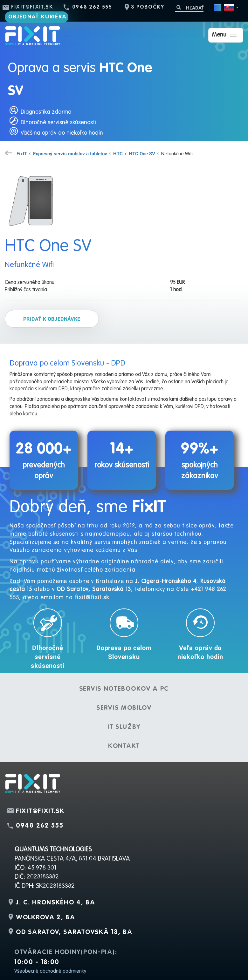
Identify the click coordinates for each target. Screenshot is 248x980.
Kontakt (124, 746)
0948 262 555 (92, 7)
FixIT (22, 153)
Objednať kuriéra (38, 17)
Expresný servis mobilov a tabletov (70, 153)
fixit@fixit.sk (32, 7)
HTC (118, 153)
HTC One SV (142, 153)
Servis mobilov (124, 708)
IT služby (124, 727)
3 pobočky (148, 7)
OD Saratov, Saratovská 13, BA (74, 932)
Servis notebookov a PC (124, 689)
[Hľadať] (189, 8)
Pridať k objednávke (52, 319)
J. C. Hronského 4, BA (56, 903)
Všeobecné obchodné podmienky (50, 971)
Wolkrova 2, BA (46, 918)
